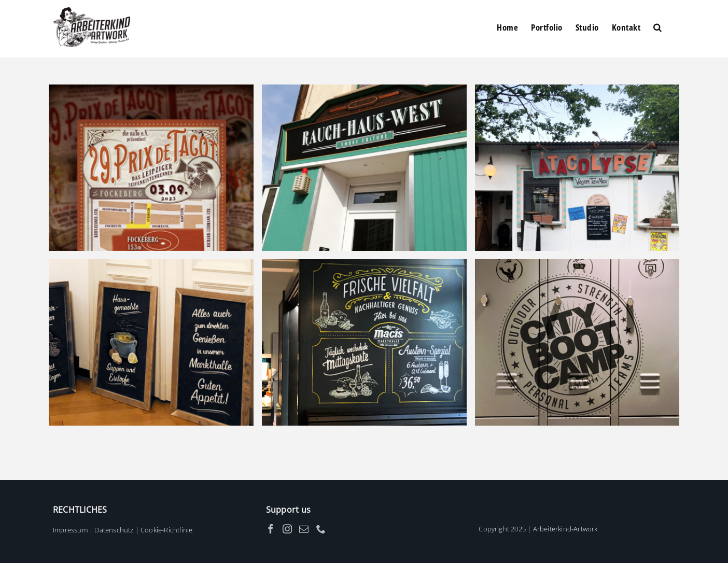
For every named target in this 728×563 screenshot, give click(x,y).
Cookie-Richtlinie (166, 530)
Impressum (70, 530)
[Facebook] (271, 529)
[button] (658, 27)
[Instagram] (287, 529)
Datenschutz (114, 530)
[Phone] (321, 529)
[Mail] (304, 529)
